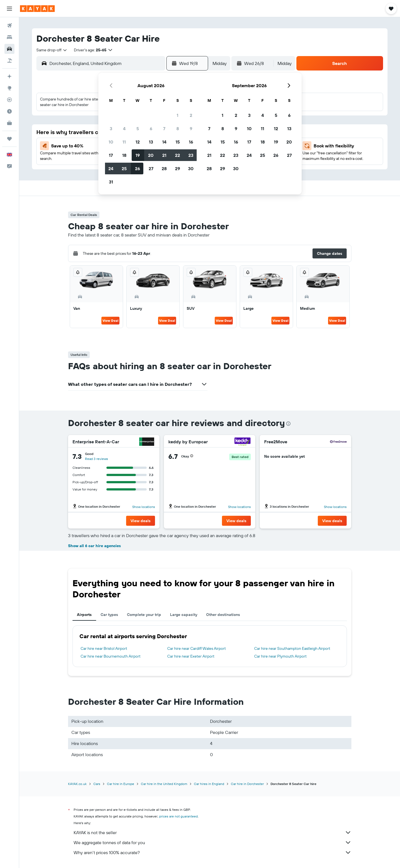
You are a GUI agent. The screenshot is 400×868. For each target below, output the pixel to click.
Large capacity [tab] (184, 615)
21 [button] (164, 155)
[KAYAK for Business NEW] (9, 123)
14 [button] (164, 142)
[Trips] (9, 139)
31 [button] (111, 182)
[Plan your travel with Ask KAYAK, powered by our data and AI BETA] (9, 76)
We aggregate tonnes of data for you (212, 842)
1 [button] (177, 115)
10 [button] (111, 142)
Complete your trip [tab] (144, 615)
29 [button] (177, 168)
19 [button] (138, 155)
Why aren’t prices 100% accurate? (212, 852)
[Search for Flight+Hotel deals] (9, 61)
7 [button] (164, 129)
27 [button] (151, 168)
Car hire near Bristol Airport (104, 648)
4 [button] (124, 129)
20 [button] (151, 155)
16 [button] (191, 142)
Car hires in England (209, 784)
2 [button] (191, 115)
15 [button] (178, 142)
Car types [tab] (109, 615)
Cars (97, 784)
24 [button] (111, 168)
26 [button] (137, 168)
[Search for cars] (9, 49)
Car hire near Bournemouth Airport (111, 656)
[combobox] (52, 50)
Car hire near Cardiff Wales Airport (197, 648)
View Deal (110, 320)
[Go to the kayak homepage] (37, 9)
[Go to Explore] (9, 88)
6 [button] (151, 129)
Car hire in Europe (121, 784)
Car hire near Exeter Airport (191, 656)
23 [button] (191, 155)
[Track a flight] (9, 100)
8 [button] (178, 129)
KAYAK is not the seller (212, 832)
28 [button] (164, 168)
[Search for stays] (9, 37)
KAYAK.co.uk (77, 784)
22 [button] (177, 155)
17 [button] (111, 155)
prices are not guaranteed (178, 816)
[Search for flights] (9, 26)
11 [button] (124, 142)
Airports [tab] (84, 615)
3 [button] (111, 129)
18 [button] (124, 155)
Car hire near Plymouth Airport (280, 656)
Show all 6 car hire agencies (94, 546)
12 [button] (138, 142)
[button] (9, 9)
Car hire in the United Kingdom (164, 784)
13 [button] (151, 142)
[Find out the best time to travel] (9, 111)
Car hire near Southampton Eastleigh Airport (292, 648)
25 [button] (124, 168)
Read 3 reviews (97, 459)
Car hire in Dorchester (247, 784)
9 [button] (191, 129)
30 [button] (191, 168)
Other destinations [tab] (223, 615)
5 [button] (138, 129)
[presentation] (288, 424)
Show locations (144, 507)
